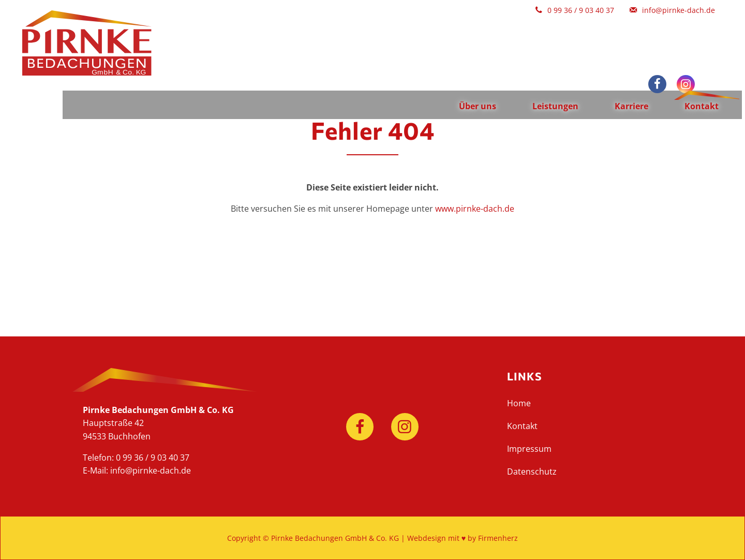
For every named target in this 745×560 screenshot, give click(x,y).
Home (519, 403)
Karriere (620, 36)
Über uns (466, 36)
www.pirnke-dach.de (475, 209)
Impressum (529, 449)
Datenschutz (532, 471)
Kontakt (690, 36)
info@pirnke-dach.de (151, 470)
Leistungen (543, 36)
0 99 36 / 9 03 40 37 (153, 458)
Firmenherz (498, 538)
